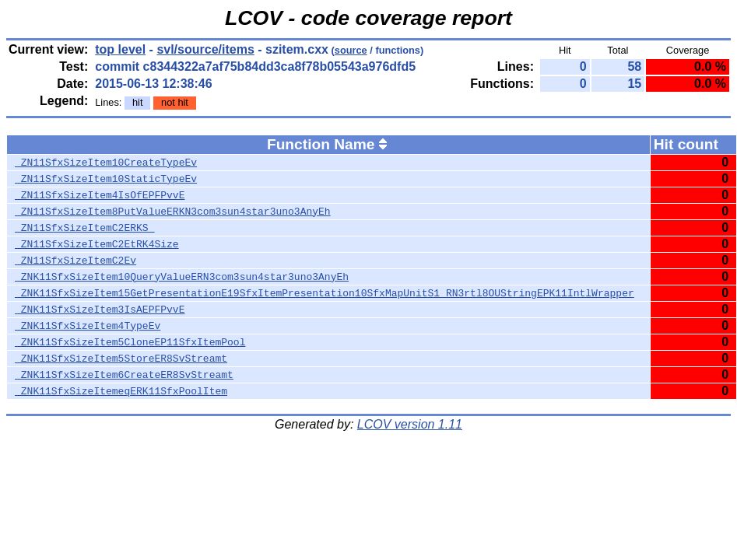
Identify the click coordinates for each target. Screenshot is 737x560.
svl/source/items (205, 49)
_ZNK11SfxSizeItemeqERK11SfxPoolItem (121, 391)
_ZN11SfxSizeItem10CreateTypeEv (106, 163)
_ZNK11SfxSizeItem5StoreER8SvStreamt (121, 359)
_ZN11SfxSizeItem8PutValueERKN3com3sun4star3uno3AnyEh (173, 212)
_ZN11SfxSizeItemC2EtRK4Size (97, 244)
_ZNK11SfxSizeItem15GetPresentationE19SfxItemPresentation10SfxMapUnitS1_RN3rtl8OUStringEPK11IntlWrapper (325, 293)
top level (120, 49)
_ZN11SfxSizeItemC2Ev (75, 261)
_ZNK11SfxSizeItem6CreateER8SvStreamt (124, 375)
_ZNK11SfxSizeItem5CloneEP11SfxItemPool (130, 342)
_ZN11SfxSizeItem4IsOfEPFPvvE (100, 195)
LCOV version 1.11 (410, 424)
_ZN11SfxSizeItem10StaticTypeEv (106, 179)
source (351, 50)
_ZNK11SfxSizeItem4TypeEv (88, 326)
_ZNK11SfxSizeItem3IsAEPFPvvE (100, 310)
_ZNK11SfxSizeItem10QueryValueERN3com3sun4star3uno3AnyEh (182, 277)
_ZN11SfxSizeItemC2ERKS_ (84, 228)
